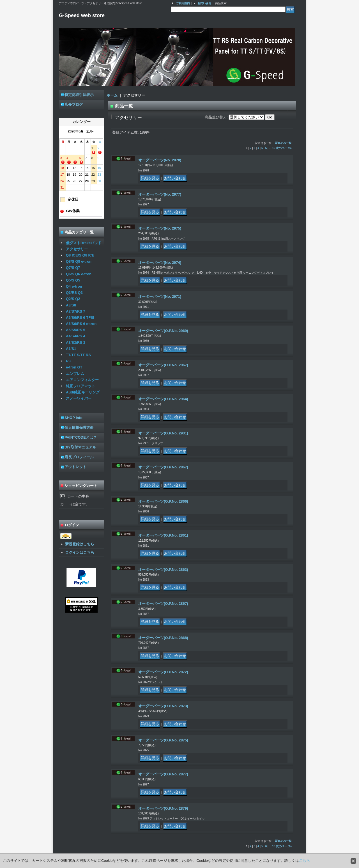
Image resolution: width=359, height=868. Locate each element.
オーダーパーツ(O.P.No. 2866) (163, 501)
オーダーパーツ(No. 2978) (160, 160)
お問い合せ (204, 3)
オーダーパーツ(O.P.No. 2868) (163, 638)
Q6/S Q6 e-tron (79, 274)
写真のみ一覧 (283, 143)
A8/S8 (71, 305)
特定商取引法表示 (79, 95)
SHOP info (73, 418)
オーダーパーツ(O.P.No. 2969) (163, 331)
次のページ (284, 148)
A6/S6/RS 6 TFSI (80, 318)
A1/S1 (71, 349)
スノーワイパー (79, 398)
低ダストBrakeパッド (84, 243)
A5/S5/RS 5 (76, 330)
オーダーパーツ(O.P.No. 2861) (163, 535)
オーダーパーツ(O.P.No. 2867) (163, 467)
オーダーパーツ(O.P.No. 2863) (163, 570)
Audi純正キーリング (83, 392)
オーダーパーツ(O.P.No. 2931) (163, 433)
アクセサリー (77, 249)
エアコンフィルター (82, 380)
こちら (304, 861)
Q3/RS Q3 (74, 293)
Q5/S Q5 (73, 280)
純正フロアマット (80, 386)
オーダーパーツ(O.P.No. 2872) (163, 672)
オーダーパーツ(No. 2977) (160, 194)
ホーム (112, 95)
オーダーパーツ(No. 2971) (160, 296)
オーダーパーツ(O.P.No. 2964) (163, 399)
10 (274, 148)
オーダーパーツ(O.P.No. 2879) (163, 808)
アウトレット (75, 467)
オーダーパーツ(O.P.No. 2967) (163, 365)
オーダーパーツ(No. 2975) (160, 228)
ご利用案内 (183, 3)
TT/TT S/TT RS (78, 355)
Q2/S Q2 (73, 299)
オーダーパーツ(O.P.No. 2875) (163, 740)
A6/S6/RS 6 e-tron (81, 324)
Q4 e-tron (74, 286)
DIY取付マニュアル (80, 447)
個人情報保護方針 (79, 428)
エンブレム (75, 374)
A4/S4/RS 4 (76, 336)
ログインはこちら (80, 552)
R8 (68, 361)
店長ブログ (74, 105)
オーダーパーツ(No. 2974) (160, 263)
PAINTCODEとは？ (81, 437)
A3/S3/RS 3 (76, 343)
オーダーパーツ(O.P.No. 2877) (163, 774)
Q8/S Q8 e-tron (79, 261)
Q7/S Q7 (73, 268)
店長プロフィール (79, 457)
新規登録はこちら (80, 544)
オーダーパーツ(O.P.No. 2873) (163, 706)
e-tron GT (74, 367)
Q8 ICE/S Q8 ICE (80, 255)
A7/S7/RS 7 (76, 311)
